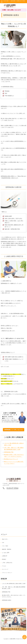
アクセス (4, 567)
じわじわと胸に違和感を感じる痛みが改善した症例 (14, 585)
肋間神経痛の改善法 (7, 601)
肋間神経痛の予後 (9, 453)
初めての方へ (5, 540)
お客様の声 (5, 557)
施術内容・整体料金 (7, 550)
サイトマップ (5, 570)
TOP (3, 544)
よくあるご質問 (6, 554)
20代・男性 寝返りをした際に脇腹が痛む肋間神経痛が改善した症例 (14, 589)
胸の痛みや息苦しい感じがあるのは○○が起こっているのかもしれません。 (14, 597)
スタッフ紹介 (5, 547)
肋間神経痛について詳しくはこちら (14, 430)
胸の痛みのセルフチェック (11, 460)
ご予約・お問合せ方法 (7, 564)
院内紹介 (4, 560)
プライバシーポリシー (7, 574)
